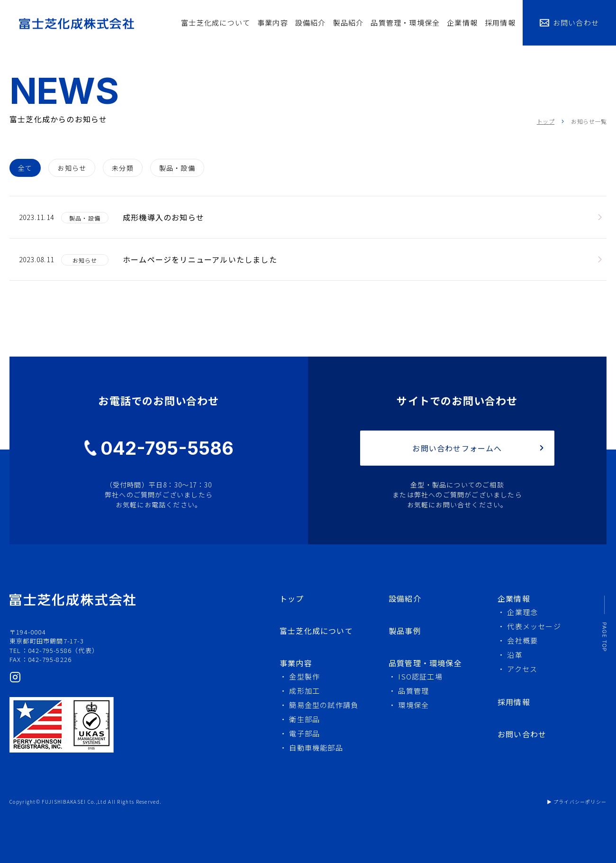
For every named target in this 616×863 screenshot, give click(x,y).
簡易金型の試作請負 (324, 705)
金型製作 (304, 676)
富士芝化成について (216, 23)
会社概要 (522, 640)
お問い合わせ (576, 23)
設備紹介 (311, 23)
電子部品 (304, 733)
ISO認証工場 (420, 676)
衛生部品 (304, 719)
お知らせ (72, 168)
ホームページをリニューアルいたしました (200, 259)
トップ (546, 121)
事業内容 (273, 23)
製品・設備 (177, 168)
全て (25, 168)
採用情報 (500, 23)
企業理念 (522, 612)
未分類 (123, 168)
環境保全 (413, 705)
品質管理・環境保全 (405, 23)
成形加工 (304, 691)
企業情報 (462, 23)
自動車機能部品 (316, 748)
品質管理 (413, 691)
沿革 (515, 655)
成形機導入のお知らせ (163, 217)
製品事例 (405, 631)
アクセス (522, 669)
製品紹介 (349, 23)
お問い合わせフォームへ (457, 448)
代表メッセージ (534, 626)
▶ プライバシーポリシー (577, 802)
